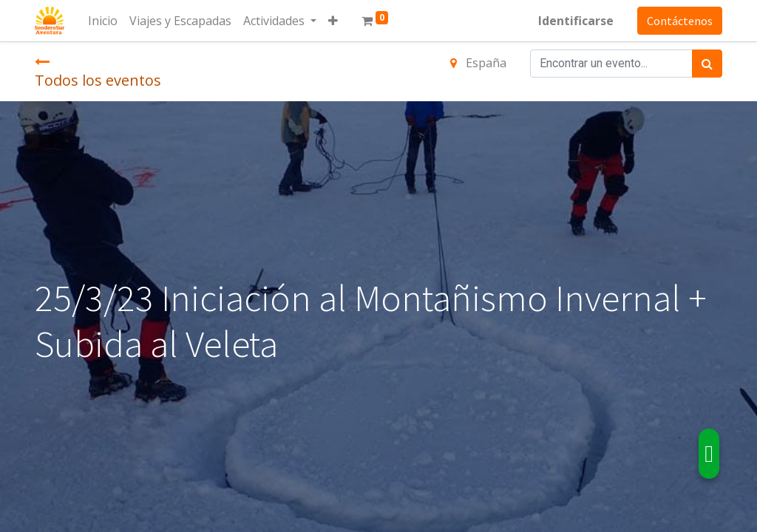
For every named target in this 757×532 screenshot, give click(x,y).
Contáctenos (680, 21)
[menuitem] (103, 21)
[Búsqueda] (707, 64)
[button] (333, 21)
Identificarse (576, 21)
